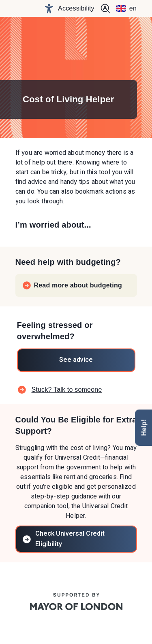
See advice (76, 360)
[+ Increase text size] (105, 8)
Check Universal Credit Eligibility (63, 539)
